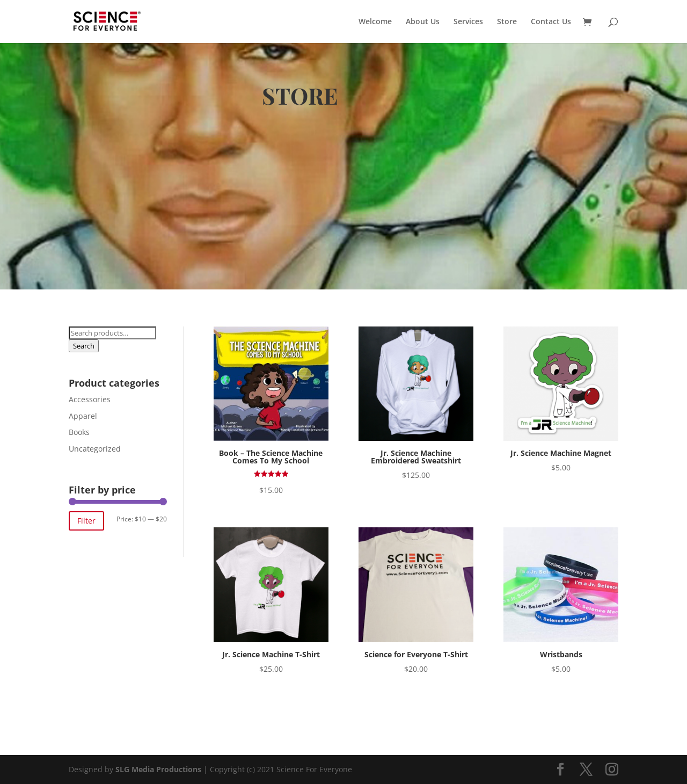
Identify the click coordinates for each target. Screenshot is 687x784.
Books (79, 432)
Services (468, 22)
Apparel (83, 416)
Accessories (90, 399)
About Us (423, 22)
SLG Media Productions (158, 769)
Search (84, 346)
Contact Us (551, 22)
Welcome (375, 22)
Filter (86, 521)
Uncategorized (95, 449)
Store (507, 22)
